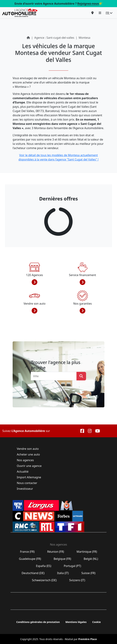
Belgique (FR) (62, 559)
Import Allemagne (29, 477)
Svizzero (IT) (77, 580)
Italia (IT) (63, 573)
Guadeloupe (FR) (30, 559)
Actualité (23, 472)
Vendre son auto (28, 449)
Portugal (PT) (72, 566)
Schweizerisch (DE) (44, 580)
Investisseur (25, 489)
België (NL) (91, 559)
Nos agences (25, 460)
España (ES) (44, 566)
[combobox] (55, 376)
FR (109, 13)
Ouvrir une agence (29, 466)
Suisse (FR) (88, 573)
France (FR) (27, 552)
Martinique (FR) (87, 552)
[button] (100, 13)
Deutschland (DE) (33, 573)
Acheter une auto (28, 454)
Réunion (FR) (56, 552)
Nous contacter (27, 483)
